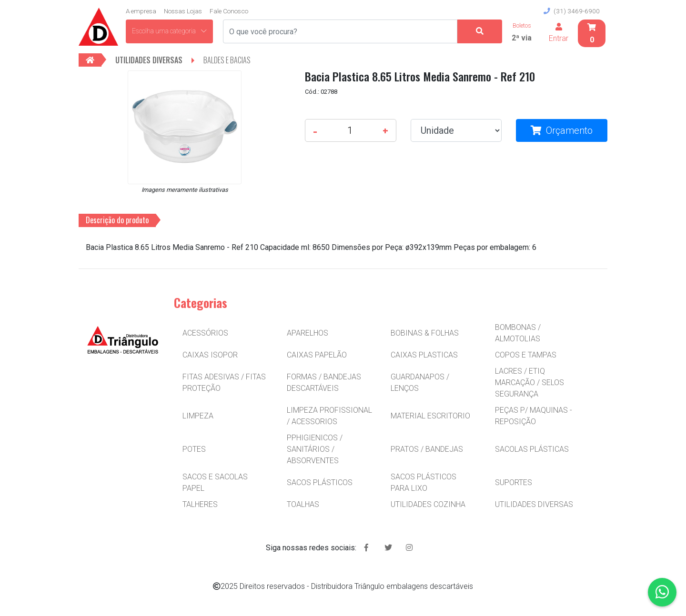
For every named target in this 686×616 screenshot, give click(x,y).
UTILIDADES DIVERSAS (534, 504)
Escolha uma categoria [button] (169, 31)
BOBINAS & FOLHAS (425, 333)
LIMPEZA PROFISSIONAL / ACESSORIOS (329, 416)
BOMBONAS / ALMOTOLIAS (518, 333)
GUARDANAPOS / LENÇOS (420, 383)
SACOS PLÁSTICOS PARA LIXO (424, 482)
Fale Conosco (229, 11)
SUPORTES (514, 482)
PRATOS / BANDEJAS (427, 449)
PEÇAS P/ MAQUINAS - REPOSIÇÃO (534, 416)
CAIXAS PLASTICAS (424, 355)
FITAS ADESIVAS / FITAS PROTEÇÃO (224, 383)
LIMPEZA (198, 416)
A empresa (141, 11)
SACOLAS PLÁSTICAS (532, 449)
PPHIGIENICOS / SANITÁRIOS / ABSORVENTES (315, 449)
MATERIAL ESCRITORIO (430, 416)
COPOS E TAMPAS (526, 355)
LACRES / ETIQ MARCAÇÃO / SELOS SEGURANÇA (530, 383)
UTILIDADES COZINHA (428, 504)
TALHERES (200, 504)
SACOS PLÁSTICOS (320, 482)
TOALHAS (303, 504)
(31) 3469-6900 (572, 11)
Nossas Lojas (183, 11)
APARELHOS (308, 333)
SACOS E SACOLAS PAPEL (215, 482)
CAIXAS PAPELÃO (317, 355)
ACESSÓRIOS (205, 333)
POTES (194, 449)
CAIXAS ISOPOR (210, 355)
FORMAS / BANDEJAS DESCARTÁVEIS (324, 383)
